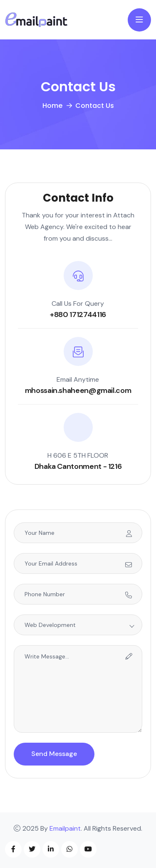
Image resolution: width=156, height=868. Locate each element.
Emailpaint (65, 828)
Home (52, 106)
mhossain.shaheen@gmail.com (78, 390)
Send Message (54, 754)
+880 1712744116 (78, 315)
